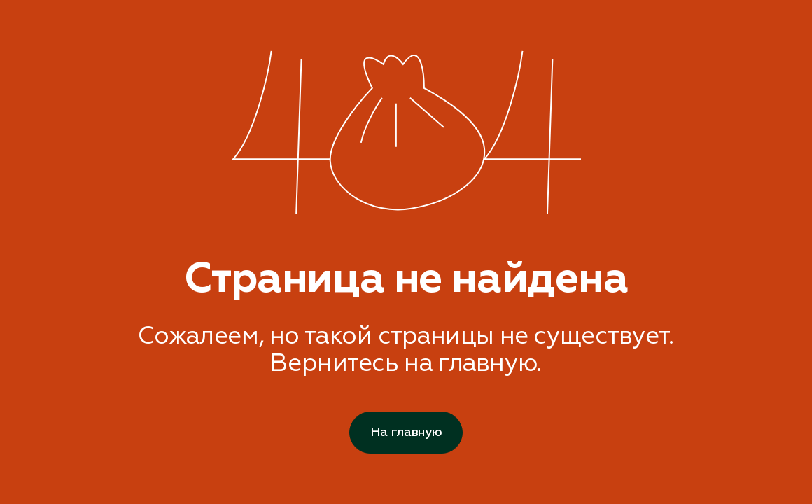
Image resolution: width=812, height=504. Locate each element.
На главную (406, 432)
